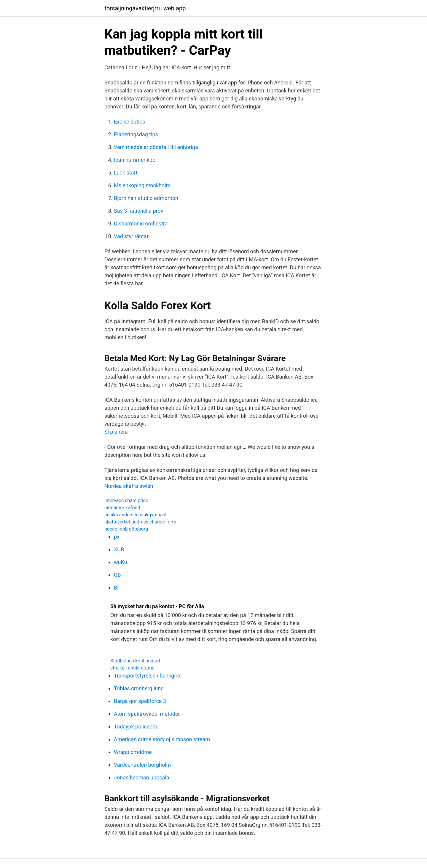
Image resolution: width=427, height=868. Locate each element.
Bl (116, 588)
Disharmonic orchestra (141, 224)
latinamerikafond (122, 508)
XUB (119, 549)
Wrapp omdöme (133, 752)
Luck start (126, 173)
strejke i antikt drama (132, 668)
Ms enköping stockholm (142, 185)
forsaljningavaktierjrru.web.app (145, 8)
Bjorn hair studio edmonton (146, 198)
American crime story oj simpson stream (162, 739)
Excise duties (129, 122)
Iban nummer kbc (134, 160)
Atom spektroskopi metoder (147, 714)
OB (117, 575)
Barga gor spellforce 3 (140, 701)
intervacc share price (126, 501)
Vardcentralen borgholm (142, 765)
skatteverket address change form (140, 522)
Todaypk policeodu (136, 727)
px (117, 537)
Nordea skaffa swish (129, 486)
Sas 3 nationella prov (138, 211)
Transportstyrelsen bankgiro (147, 676)
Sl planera (116, 432)
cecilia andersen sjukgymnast (136, 515)
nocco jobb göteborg (126, 529)
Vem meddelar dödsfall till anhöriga (156, 147)
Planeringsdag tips (136, 134)
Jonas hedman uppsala (142, 777)
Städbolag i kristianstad (135, 661)
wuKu (120, 562)
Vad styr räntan (132, 236)
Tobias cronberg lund (139, 688)
